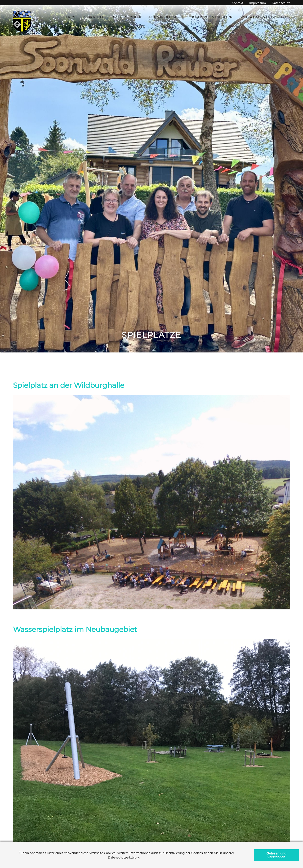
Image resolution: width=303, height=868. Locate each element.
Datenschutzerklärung (124, 857)
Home (71, 17)
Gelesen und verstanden (276, 855)
